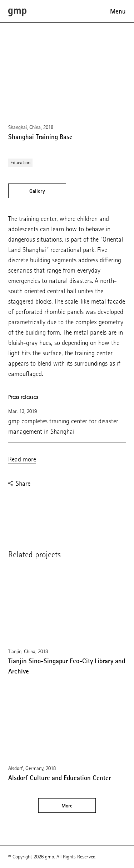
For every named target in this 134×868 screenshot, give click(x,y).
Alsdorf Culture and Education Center (59, 778)
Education (20, 163)
